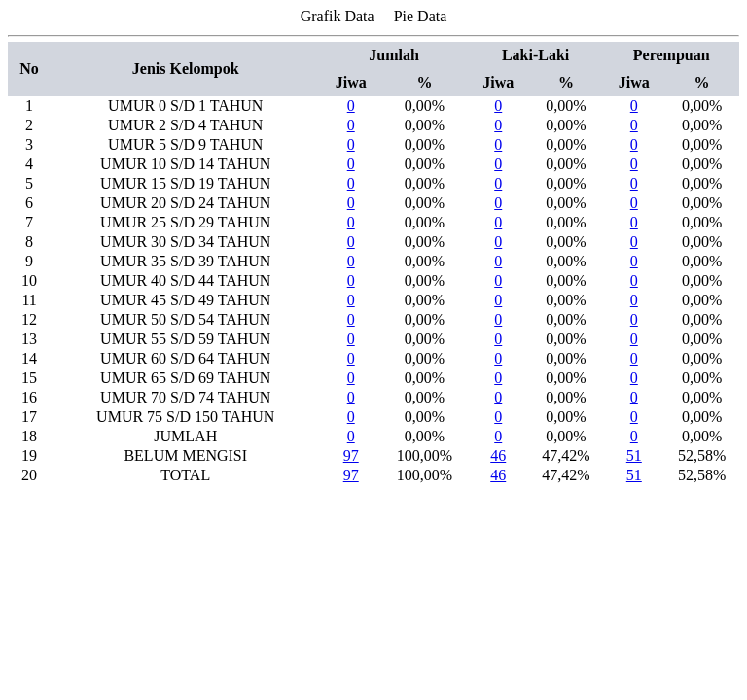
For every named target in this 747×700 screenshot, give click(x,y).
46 (498, 455)
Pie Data (421, 16)
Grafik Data (338, 16)
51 (634, 455)
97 (351, 455)
